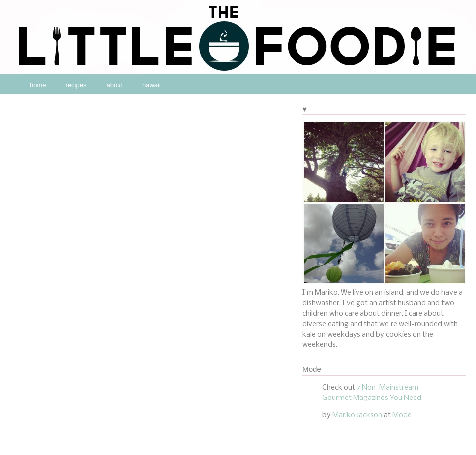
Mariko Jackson (357, 415)
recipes (76, 85)
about (114, 85)
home (38, 85)
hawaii (151, 85)
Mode (402, 415)
